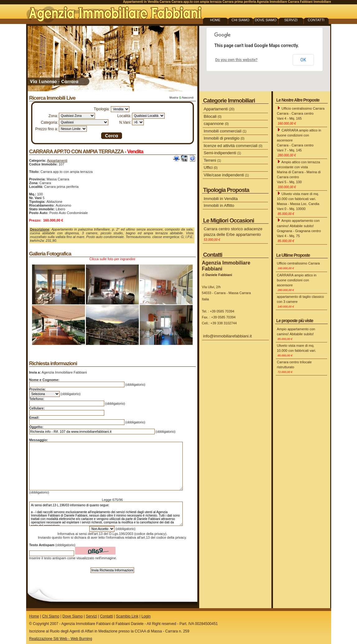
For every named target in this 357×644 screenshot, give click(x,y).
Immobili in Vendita (221, 199)
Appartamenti (57, 160)
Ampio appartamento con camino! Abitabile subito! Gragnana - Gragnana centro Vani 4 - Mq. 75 (299, 230)
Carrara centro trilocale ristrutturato (294, 367)
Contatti (106, 616)
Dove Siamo (72, 616)
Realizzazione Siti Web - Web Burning (61, 639)
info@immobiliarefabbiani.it (228, 336)
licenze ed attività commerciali (233, 146)
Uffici (211, 167)
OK (303, 60)
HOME (215, 20)
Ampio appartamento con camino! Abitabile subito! (296, 334)
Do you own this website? (237, 60)
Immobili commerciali (225, 131)
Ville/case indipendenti (226, 175)
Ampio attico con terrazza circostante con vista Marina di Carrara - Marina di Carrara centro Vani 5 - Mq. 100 (299, 174)
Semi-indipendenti (223, 153)
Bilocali (213, 116)
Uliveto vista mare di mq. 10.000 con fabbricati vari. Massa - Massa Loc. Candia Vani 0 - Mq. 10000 (298, 203)
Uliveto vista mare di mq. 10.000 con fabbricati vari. (297, 350)
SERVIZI (291, 20)
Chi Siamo (51, 616)
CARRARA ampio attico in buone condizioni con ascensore (297, 282)
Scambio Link (127, 616)
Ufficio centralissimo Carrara (298, 266)
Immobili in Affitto (219, 205)
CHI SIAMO (240, 20)
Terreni (213, 160)
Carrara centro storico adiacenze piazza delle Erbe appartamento (233, 234)
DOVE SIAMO (266, 20)
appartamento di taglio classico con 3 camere (301, 301)
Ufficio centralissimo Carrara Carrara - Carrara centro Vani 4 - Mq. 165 (301, 116)
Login (146, 616)
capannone (216, 124)
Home (34, 616)
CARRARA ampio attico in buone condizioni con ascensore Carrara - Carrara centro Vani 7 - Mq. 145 (299, 142)
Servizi (92, 616)
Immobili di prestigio (224, 138)
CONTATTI (316, 20)
